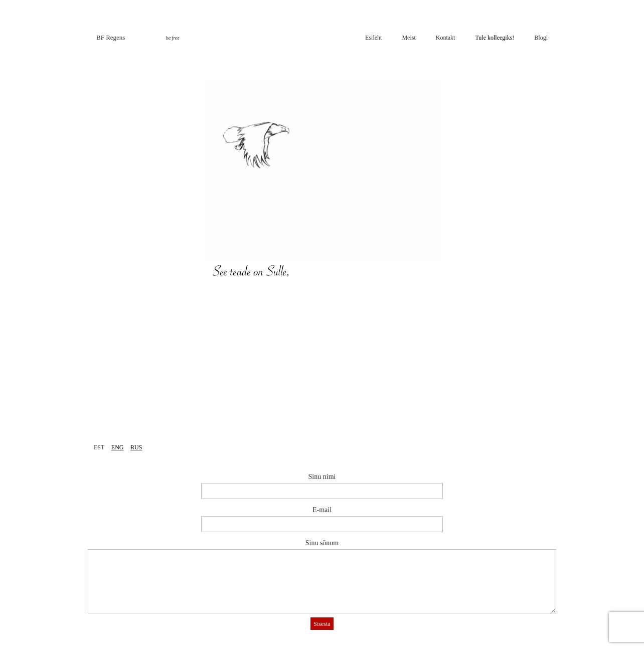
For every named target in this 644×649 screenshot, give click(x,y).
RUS (136, 447)
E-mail (322, 510)
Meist (409, 38)
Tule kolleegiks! (495, 38)
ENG (118, 447)
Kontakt (446, 38)
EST (99, 447)
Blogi (541, 38)
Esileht (373, 38)
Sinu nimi (322, 477)
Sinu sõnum (322, 543)
